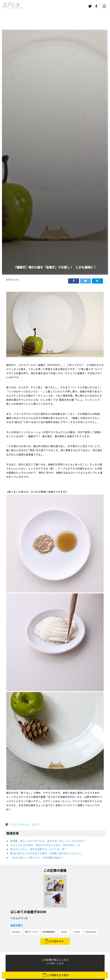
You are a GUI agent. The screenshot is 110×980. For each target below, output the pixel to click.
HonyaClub (91, 932)
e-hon (77, 932)
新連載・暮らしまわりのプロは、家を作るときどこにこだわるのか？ (48, 841)
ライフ (36, 824)
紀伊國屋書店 (49, 932)
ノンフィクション (19, 824)
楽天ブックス (31, 932)
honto (64, 932)
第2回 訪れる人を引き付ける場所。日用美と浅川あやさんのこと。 (47, 853)
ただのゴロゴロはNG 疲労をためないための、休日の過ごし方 (45, 845)
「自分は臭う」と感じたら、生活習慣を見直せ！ (37, 857)
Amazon (16, 932)
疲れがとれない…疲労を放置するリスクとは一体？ (38, 849)
